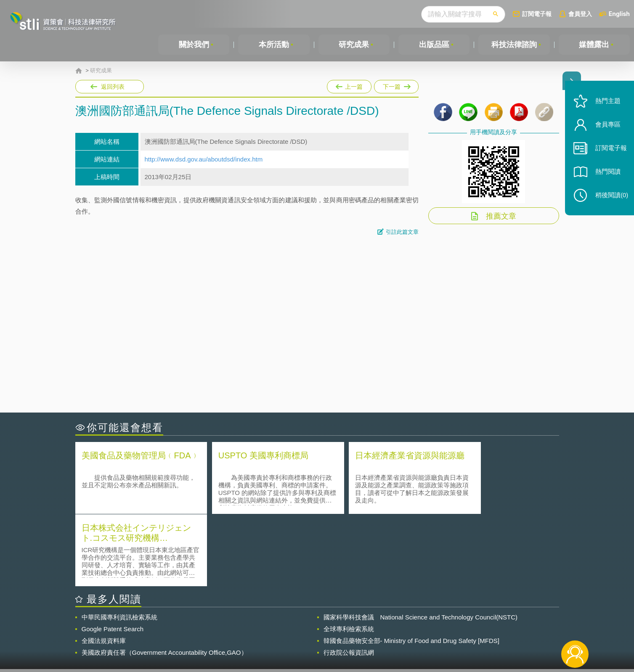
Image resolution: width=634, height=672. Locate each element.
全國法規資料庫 (104, 568)
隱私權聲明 (322, 626)
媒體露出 (594, 45)
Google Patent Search (113, 557)
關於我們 (194, 45)
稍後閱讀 (609, 200)
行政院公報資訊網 (349, 580)
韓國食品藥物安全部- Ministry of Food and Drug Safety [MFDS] (411, 568)
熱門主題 (605, 106)
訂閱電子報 (537, 14)
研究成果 (354, 45)
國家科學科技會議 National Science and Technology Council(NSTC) (421, 545)
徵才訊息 (371, 626)
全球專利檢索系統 (349, 557)
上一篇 (349, 85)
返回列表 (113, 87)
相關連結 (486, 626)
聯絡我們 (319, 638)
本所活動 (274, 45)
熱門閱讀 (605, 177)
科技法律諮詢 (514, 45)
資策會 (438, 626)
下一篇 (396, 87)
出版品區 (434, 45)
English (619, 14)
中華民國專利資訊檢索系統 (119, 545)
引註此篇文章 (402, 232)
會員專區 (605, 130)
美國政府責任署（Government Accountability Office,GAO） (164, 580)
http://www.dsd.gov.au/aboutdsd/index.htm (204, 159)
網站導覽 (371, 638)
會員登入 (580, 14)
